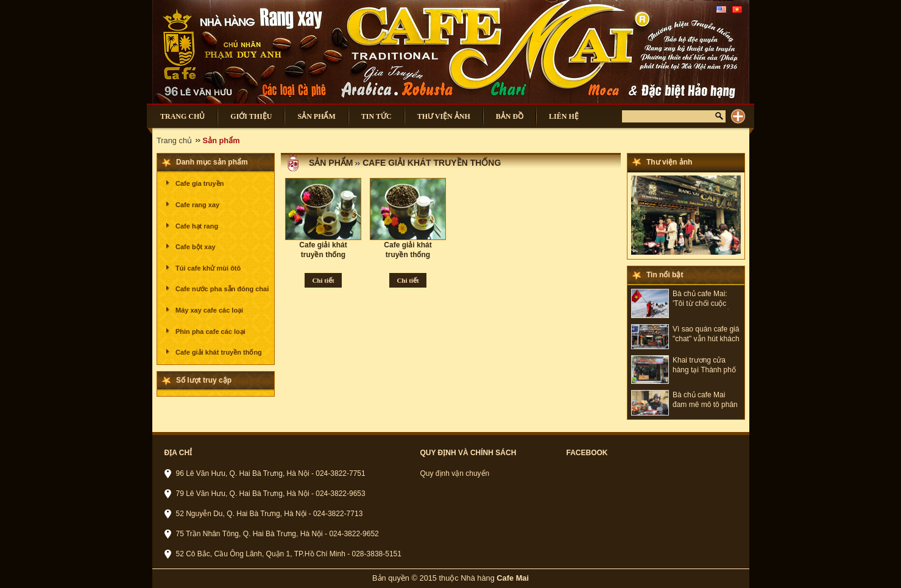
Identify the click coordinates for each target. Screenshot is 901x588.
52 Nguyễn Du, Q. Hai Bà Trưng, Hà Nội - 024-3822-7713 (270, 514)
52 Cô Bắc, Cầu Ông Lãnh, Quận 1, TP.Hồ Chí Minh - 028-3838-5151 (289, 554)
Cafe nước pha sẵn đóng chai (222, 289)
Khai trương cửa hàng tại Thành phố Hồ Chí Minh (704, 366)
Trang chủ (174, 140)
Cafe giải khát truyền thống (219, 352)
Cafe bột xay (196, 247)
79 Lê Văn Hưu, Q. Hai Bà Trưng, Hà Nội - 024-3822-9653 (271, 494)
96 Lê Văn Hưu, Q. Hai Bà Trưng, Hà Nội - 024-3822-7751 (271, 473)
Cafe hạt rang (197, 226)
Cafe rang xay (197, 205)
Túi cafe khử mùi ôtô (208, 268)
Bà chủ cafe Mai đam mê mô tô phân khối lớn (705, 401)
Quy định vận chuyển (455, 473)
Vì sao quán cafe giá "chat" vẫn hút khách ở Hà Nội (706, 335)
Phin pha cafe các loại (210, 331)
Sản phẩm (331, 163)
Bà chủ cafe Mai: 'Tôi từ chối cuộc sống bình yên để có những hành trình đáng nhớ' (706, 299)
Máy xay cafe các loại (209, 310)
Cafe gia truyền (200, 183)
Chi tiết (323, 280)
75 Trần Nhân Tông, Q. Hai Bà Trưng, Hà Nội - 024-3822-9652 (277, 534)
